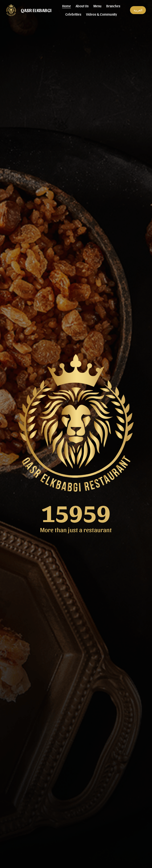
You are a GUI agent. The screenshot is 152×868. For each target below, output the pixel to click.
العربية (138, 10)
